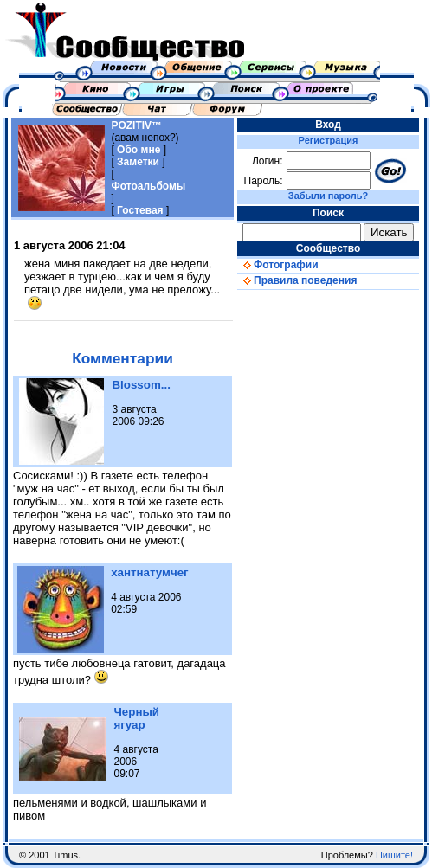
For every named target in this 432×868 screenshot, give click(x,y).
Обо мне (139, 150)
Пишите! (394, 855)
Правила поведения (297, 280)
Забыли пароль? (328, 196)
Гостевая (140, 210)
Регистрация (329, 140)
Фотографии (278, 265)
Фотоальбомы (148, 186)
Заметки (138, 162)
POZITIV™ (136, 125)
